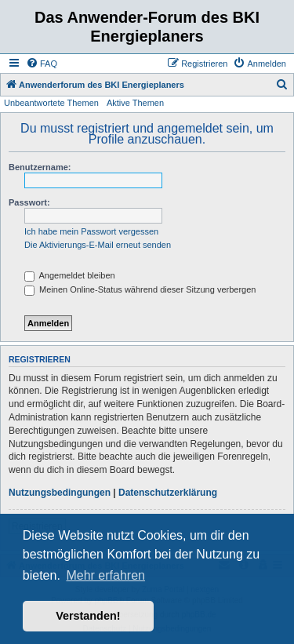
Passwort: (29, 202)
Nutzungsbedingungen (60, 493)
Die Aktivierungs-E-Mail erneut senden (98, 245)
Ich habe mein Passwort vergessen (91, 231)
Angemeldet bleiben (70, 275)
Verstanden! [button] (88, 616)
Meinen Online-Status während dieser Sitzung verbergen (140, 289)
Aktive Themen (135, 103)
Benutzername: (40, 167)
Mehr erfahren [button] (105, 575)
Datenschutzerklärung (168, 493)
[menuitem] (42, 64)
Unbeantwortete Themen (51, 103)
